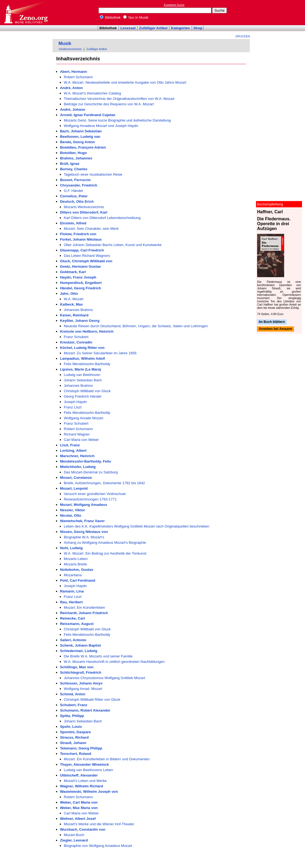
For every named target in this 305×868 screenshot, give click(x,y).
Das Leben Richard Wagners (87, 256)
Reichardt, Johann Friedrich (84, 613)
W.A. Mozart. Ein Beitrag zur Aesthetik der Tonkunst (105, 553)
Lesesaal (128, 28)
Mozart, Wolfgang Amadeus (84, 505)
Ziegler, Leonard (74, 840)
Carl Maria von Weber (81, 440)
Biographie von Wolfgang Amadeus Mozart (98, 846)
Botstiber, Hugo (73, 153)
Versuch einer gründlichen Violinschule (95, 494)
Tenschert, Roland (76, 754)
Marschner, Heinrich (77, 456)
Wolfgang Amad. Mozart (83, 689)
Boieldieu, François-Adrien (83, 147)
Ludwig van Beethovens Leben (88, 770)
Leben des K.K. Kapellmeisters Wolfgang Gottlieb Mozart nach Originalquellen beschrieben (137, 526)
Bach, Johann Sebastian (81, 131)
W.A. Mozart (74, 299)
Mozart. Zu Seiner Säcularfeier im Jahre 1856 (100, 353)
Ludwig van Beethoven (82, 375)
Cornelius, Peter (74, 196)
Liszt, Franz (70, 445)
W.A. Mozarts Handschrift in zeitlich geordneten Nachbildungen (114, 662)
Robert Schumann (78, 77)
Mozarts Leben (76, 559)
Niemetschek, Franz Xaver (82, 521)
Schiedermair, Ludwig (79, 651)
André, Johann (73, 109)
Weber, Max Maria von (79, 808)
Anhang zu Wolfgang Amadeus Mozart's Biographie (105, 543)
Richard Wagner (77, 434)
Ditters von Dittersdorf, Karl (84, 212)
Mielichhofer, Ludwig (78, 467)
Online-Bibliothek (26, 13)
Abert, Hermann (74, 72)
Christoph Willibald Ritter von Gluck (92, 700)
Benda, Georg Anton (78, 142)
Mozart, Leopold (74, 488)
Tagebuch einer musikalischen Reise (93, 174)
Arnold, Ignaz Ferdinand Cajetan (88, 115)
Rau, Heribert (71, 602)
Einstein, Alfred (73, 223)
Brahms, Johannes (76, 158)
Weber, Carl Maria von (79, 802)
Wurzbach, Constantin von (83, 829)
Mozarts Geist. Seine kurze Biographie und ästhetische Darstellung (117, 120)
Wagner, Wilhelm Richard (82, 786)
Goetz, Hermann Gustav (81, 266)
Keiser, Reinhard (74, 315)
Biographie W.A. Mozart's (84, 537)
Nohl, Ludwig (71, 548)
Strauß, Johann (73, 743)
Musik (65, 43)
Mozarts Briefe (76, 564)
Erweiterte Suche (174, 5)
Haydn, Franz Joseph (78, 277)
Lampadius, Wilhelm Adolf (83, 358)
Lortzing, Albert (73, 451)
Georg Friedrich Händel (83, 396)
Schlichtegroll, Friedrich (81, 672)
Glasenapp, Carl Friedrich (82, 250)
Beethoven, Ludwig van (80, 137)
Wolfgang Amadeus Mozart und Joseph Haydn (101, 126)
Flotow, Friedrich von (78, 234)
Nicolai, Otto (71, 515)
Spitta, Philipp (72, 716)
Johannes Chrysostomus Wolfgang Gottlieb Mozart (105, 678)
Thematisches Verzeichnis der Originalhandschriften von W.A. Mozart (119, 99)
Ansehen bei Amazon (275, 329)
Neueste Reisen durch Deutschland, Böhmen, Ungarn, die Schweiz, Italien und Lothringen (136, 326)
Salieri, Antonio (73, 640)
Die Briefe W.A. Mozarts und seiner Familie (98, 656)
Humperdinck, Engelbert (81, 283)
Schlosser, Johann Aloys (81, 683)
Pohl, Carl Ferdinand (78, 580)
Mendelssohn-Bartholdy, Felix (86, 461)
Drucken (243, 36)
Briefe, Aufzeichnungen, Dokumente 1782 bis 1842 (104, 483)
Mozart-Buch (74, 835)
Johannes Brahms (78, 310)
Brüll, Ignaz (70, 164)
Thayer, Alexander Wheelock (84, 764)
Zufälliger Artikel (153, 28)
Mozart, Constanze (76, 478)
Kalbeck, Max (71, 304)
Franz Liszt (73, 407)
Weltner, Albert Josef (78, 819)
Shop (198, 28)
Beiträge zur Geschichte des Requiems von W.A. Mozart (109, 104)
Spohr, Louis (71, 727)
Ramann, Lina (72, 591)
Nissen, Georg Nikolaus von (84, 532)
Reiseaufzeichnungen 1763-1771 (90, 499)
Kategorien (181, 28)
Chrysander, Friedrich (79, 185)
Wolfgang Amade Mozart (84, 418)
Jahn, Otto (69, 294)
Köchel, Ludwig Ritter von (82, 348)
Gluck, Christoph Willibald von (86, 261)
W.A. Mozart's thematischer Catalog (92, 93)
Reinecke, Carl (73, 618)
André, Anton (71, 88)
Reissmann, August (77, 624)
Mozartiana (73, 575)
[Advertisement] (280, 12)
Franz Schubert (76, 337)
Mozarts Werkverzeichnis (84, 207)
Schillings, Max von (77, 667)
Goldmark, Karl (73, 272)
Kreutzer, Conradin (76, 342)
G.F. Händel (73, 191)
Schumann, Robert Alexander (85, 710)
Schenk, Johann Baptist (81, 645)
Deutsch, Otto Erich (77, 202)
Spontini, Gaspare (76, 732)
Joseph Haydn (75, 402)
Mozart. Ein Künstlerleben (85, 607)
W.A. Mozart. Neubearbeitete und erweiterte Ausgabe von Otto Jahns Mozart (125, 82)
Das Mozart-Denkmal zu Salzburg (91, 472)
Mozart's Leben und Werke (85, 781)
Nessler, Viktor (73, 510)
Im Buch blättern (272, 322)
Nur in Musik (136, 17)
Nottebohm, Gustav (77, 570)
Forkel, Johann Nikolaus (81, 239)
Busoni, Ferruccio (75, 180)
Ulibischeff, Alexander (79, 775)
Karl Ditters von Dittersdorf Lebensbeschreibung (102, 218)
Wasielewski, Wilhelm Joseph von (89, 792)
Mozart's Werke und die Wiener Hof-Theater (99, 824)
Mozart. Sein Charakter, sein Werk (91, 229)
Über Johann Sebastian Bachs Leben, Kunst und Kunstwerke (113, 245)
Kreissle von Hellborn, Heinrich (87, 331)
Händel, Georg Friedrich (81, 288)
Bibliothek (110, 17)
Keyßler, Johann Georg (80, 321)
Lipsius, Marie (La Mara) (81, 369)
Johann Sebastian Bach (83, 380)
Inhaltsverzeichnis (70, 49)
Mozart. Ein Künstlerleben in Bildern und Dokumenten (107, 759)
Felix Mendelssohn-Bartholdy (87, 364)
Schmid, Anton (73, 694)
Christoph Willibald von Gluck (87, 391)
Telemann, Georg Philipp (81, 748)
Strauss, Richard (74, 737)
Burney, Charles (74, 169)
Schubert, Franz (74, 705)
